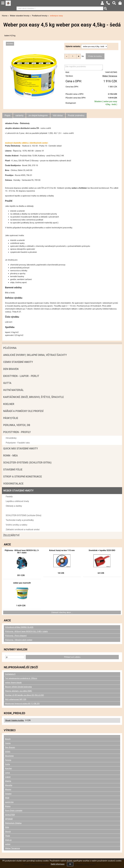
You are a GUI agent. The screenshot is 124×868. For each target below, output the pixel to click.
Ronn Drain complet (14, 811)
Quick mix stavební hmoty (21, 449)
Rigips (8, 806)
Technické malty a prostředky (20, 520)
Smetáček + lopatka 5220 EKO (102, 550)
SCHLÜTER (10, 815)
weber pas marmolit (22, 583)
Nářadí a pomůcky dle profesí (23, 411)
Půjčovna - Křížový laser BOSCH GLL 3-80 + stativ (22, 552)
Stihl (7, 827)
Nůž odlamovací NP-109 (16, 699)
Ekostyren (9, 756)
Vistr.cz (8, 840)
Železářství (11, 535)
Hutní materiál (13, 390)
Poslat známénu (76, 115)
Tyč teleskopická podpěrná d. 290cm (21, 678)
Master (8, 789)
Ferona (8, 760)
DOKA (8, 752)
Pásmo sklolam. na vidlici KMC (19, 691)
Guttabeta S (10, 674)
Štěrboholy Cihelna (13, 823)
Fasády (9, 496)
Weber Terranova (110, 76)
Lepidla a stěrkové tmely (17, 501)
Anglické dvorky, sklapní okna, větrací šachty (35, 355)
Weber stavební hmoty (18, 491)
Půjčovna (10, 348)
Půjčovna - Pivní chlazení (16, 636)
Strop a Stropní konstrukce (23, 477)
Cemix (8, 743)
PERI (7, 798)
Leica (7, 773)
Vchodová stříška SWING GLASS (19, 627)
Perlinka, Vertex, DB (17, 425)
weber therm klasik (13, 683)
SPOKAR (9, 819)
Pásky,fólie (11, 418)
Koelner (9, 404)
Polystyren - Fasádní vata (18, 443)
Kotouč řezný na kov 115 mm (62, 550)
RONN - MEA (10, 456)
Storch (8, 832)
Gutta (7, 383)
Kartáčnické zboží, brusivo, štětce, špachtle (33, 397)
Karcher (9, 768)
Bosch (8, 739)
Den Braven (11, 369)
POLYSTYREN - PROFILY (17, 432)
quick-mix (9, 802)
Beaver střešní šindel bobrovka (18, 687)
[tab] (7, 115)
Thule (8, 836)
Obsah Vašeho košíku (15, 720)
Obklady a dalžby (14, 506)
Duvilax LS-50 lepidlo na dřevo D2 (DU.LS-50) (25, 695)
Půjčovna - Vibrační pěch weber (19, 640)
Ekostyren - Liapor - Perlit (21, 376)
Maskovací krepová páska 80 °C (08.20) (22, 704)
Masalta (9, 785)
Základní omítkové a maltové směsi (23, 529)
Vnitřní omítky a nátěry (16, 525)
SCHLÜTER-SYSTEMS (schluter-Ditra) (27, 463)
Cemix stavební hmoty (18, 362)
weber (8, 844)
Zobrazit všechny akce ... (62, 612)
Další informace (58, 864)
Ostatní (8, 794)
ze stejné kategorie (38, 115)
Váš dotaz (58, 115)
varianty (19, 115)
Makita (8, 781)
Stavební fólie (13, 470)
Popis (7, 115)
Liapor (8, 777)
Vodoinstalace (13, 484)
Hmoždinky (11, 438)
